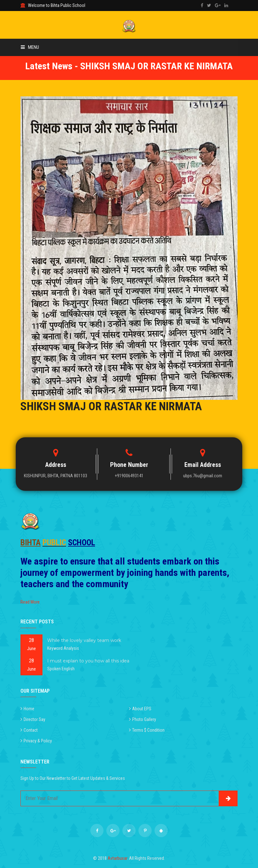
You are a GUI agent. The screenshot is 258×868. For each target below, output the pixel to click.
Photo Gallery (144, 719)
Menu (30, 47)
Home (29, 709)
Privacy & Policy (38, 741)
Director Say (34, 719)
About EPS (142, 709)
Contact (31, 730)
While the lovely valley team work (84, 640)
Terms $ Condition (148, 730)
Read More (30, 602)
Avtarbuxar (117, 858)
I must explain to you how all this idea (88, 661)
